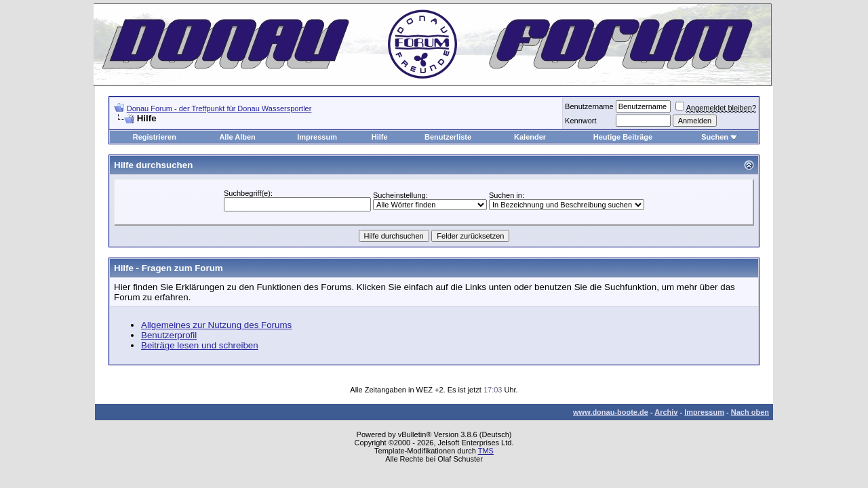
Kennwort (580, 121)
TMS (486, 451)
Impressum (317, 137)
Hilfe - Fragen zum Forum (169, 268)
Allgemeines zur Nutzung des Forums (216, 325)
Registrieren (155, 137)
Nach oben (750, 412)
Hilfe (380, 137)
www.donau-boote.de (611, 412)
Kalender (530, 137)
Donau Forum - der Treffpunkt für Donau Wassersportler (219, 108)
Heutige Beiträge (623, 137)
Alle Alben (237, 137)
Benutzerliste (448, 137)
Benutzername (589, 106)
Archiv (666, 412)
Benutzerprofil (169, 335)
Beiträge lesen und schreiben (200, 345)
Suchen (715, 137)
